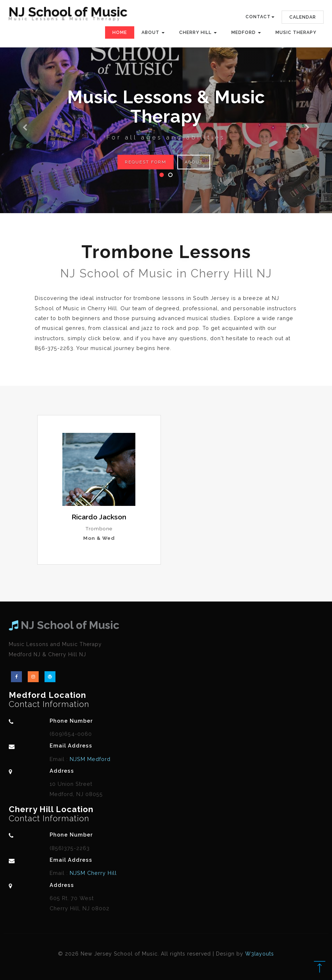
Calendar (303, 17)
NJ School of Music (68, 15)
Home (120, 32)
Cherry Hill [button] (198, 32)
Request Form (146, 162)
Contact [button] (260, 17)
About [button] (153, 32)
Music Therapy (296, 32)
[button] (25, 107)
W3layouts (260, 954)
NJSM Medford (89, 759)
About (194, 162)
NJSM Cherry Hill (92, 873)
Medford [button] (246, 32)
